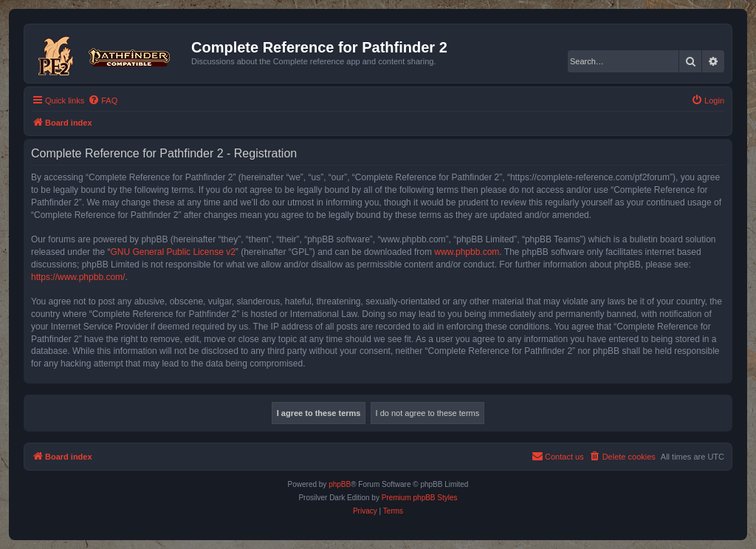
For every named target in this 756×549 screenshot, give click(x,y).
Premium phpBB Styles (420, 498)
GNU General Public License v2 (172, 252)
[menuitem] (103, 100)
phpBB (340, 484)
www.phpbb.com (467, 252)
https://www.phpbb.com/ (78, 277)
